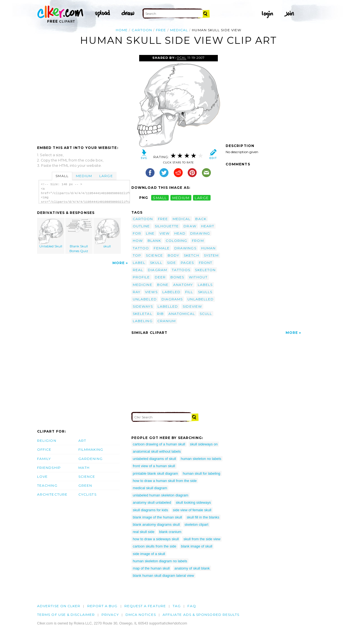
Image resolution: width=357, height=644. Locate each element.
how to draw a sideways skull (156, 539)
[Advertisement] (84, 97)
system (211, 255)
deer (160, 277)
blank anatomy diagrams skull (156, 524)
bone (163, 285)
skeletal (143, 314)
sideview (192, 306)
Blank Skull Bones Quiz (79, 236)
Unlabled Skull (51, 234)
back (201, 219)
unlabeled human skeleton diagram (161, 495)
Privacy (110, 615)
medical (179, 30)
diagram (157, 270)
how (138, 241)
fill (189, 292)
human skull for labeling (201, 473)
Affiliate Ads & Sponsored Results (201, 615)
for (137, 233)
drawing (200, 233)
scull (206, 314)
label (139, 263)
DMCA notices (141, 615)
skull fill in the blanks (203, 517)
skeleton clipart (196, 524)
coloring (177, 241)
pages (187, 263)
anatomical (182, 314)
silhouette (167, 226)
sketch (191, 255)
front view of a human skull (154, 466)
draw (190, 226)
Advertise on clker (59, 606)
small (160, 198)
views (151, 292)
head (180, 233)
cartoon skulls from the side (155, 546)
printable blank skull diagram (155, 473)
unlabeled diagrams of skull (154, 459)
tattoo (141, 248)
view (165, 233)
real (138, 270)
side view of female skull (192, 510)
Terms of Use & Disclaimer (66, 615)
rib (160, 314)
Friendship (49, 468)
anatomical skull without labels (157, 451)
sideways (143, 306)
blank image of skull (197, 546)
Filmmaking (91, 449)
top (137, 255)
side (172, 263)
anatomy (183, 285)
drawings (185, 248)
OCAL (182, 58)
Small (62, 176)
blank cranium (170, 532)
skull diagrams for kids (150, 510)
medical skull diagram (150, 488)
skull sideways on (204, 444)
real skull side (144, 532)
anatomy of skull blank (192, 568)
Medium (84, 176)
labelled (168, 306)
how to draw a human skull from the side (165, 481)
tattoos (181, 270)
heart (208, 226)
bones (177, 277)
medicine (143, 285)
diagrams (172, 299)
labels (205, 285)
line (150, 233)
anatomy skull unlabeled (152, 502)
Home (122, 30)
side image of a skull (149, 554)
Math (84, 468)
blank (154, 241)
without (198, 277)
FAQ (192, 606)
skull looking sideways (193, 502)
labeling (143, 321)
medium (181, 198)
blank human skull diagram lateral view (163, 576)
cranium (167, 321)
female (161, 248)
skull (107, 234)
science (154, 255)
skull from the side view (202, 539)
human (208, 248)
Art (82, 441)
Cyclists (87, 494)
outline (141, 226)
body (173, 255)
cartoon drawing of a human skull (159, 444)
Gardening (91, 459)
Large (106, 176)
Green (85, 485)
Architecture (52, 494)
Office (44, 449)
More (119, 263)
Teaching (47, 485)
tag (177, 606)
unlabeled (145, 299)
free (161, 30)
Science (87, 477)
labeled (172, 292)
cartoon (142, 30)
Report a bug (102, 606)
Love (42, 477)
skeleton (205, 270)
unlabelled (201, 299)
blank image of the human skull (157, 517)
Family (44, 459)
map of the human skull (151, 568)
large (202, 198)
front (206, 263)
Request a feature (145, 606)
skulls (205, 292)
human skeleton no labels (201, 459)
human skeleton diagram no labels (160, 561)
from (198, 241)
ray (137, 292)
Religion (47, 441)
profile (141, 277)
